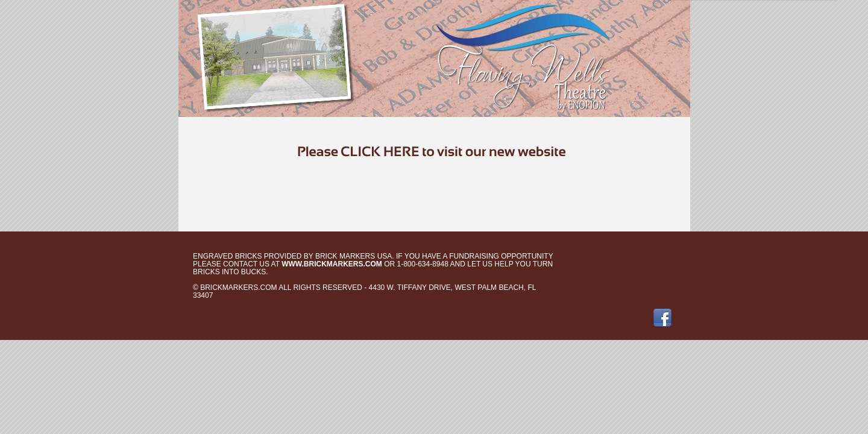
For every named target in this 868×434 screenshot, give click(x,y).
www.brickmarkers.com (332, 264)
